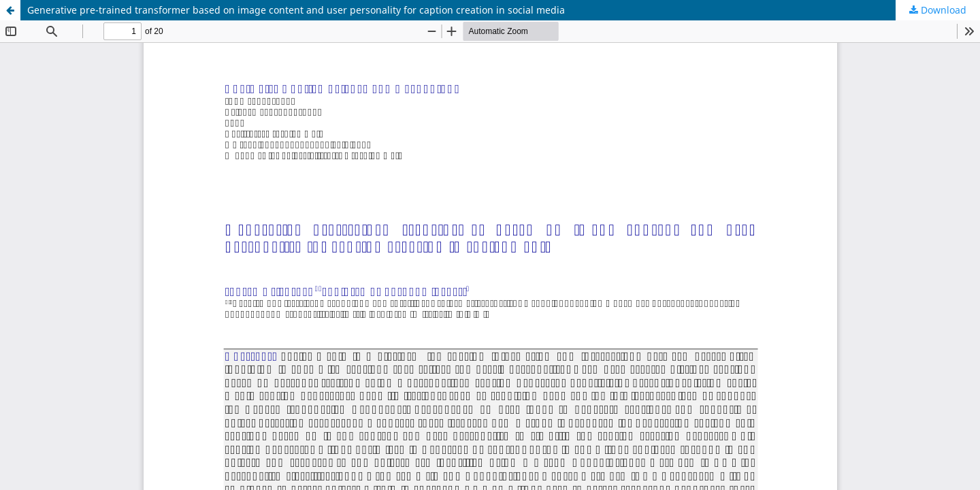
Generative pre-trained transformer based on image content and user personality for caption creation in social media (296, 10)
